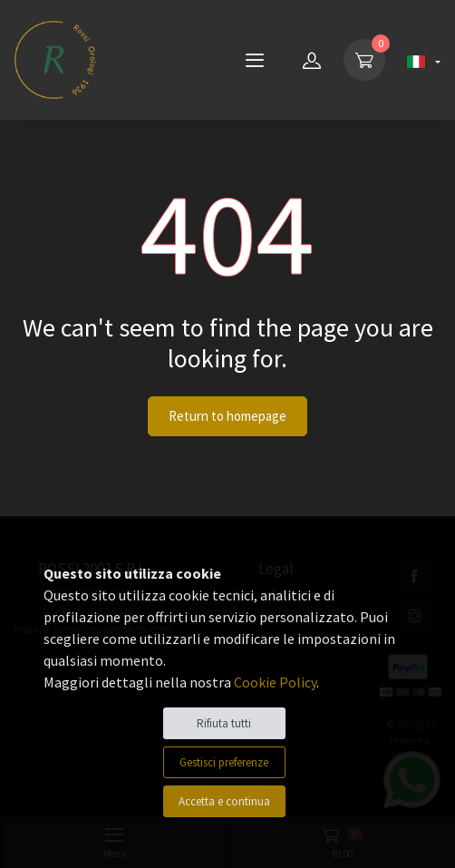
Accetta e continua (224, 801)
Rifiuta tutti (224, 723)
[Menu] (255, 60)
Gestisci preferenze (224, 762)
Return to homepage (227, 416)
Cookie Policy (275, 682)
